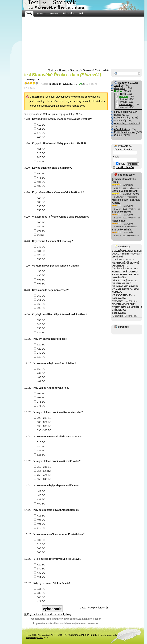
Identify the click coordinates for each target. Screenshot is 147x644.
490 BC (40, 173)
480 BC (40, 186)
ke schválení (47, 635)
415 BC (40, 129)
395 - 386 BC (43, 426)
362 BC (40, 304)
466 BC (40, 577)
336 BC (40, 202)
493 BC (40, 271)
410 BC (40, 125)
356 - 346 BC (43, 479)
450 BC (40, 504)
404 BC (40, 520)
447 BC (40, 491)
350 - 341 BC (43, 467)
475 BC (40, 178)
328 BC (40, 153)
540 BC (40, 357)
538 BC (40, 450)
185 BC (40, 226)
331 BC (40, 251)
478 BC (40, 133)
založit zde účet (125, 167)
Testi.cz (52, 70)
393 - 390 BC (43, 430)
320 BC (40, 345)
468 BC (40, 369)
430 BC (40, 573)
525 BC (40, 455)
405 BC (40, 524)
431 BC (40, 499)
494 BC (40, 284)
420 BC (40, 349)
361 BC (40, 300)
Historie (63, 70)
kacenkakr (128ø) (67, 84)
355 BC (40, 328)
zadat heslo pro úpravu (94, 608)
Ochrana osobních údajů (83, 635)
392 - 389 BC (43, 418)
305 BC (40, 394)
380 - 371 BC (43, 422)
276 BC (40, 402)
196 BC (40, 231)
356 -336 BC (43, 471)
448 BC (40, 495)
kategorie (123, 83)
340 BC (40, 198)
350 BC (40, 210)
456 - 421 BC (43, 475)
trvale (121, 164)
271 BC (40, 406)
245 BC (40, 157)
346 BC (40, 324)
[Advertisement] (83, 43)
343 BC (40, 247)
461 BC (40, 381)
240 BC (40, 353)
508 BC (40, 548)
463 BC (40, 377)
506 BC (40, 552)
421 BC (40, 601)
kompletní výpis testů (34, 638)
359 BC (40, 320)
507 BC (40, 540)
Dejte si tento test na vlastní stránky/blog (49, 614)
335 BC (40, 161)
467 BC (40, 373)
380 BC (40, 569)
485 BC (40, 182)
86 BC (39, 235)
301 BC (40, 398)
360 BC (40, 296)
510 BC (40, 442)
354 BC (40, 149)
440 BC (40, 137)
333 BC (40, 259)
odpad (32, 635)
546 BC (40, 446)
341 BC (40, 589)
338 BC (40, 206)
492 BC (40, 280)
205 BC (40, 222)
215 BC (40, 528)
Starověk (75, 70)
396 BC (40, 308)
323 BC (40, 255)
